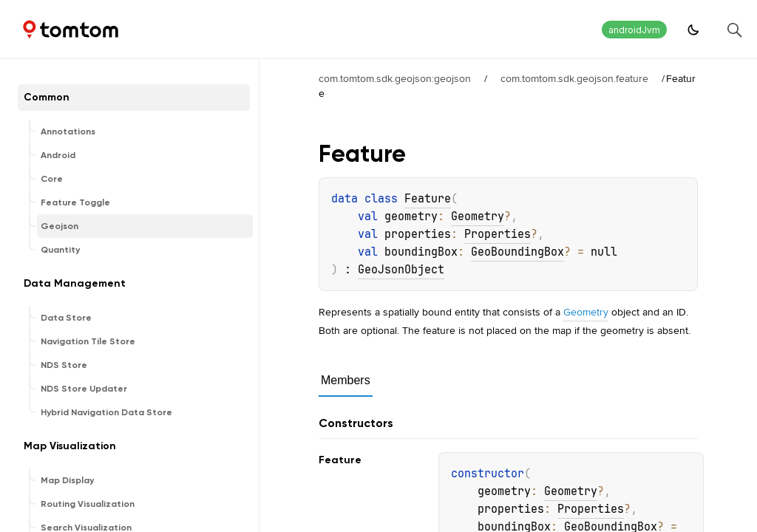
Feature (428, 199)
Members (346, 380)
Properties (498, 234)
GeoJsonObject (401, 270)
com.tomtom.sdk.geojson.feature (574, 78)
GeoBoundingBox (517, 252)
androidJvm (634, 30)
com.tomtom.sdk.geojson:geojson (395, 78)
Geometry (478, 216)
